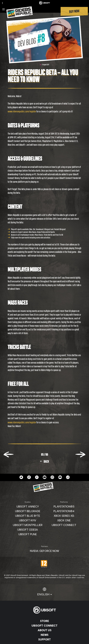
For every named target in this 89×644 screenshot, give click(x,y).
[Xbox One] (64, 520)
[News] (44, 635)
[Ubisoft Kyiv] (28, 520)
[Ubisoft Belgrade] (28, 511)
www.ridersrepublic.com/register (22, 112)
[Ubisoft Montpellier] (28, 525)
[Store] (44, 621)
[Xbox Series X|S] (64, 516)
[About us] (44, 630)
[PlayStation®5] (64, 506)
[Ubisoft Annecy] (28, 506)
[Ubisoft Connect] (44, 626)
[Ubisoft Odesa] (28, 530)
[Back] (45, 462)
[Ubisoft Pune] (28, 534)
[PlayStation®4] (64, 511)
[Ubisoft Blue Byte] (28, 516)
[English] (44, 592)
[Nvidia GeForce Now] (44, 551)
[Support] (44, 639)
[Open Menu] (4, 9)
